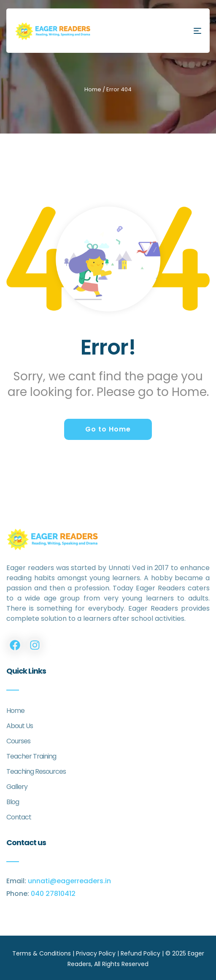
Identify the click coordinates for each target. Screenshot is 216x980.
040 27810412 (53, 894)
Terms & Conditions (42, 953)
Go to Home (108, 429)
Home (93, 89)
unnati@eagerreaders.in (69, 881)
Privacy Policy (96, 953)
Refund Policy (140, 953)
